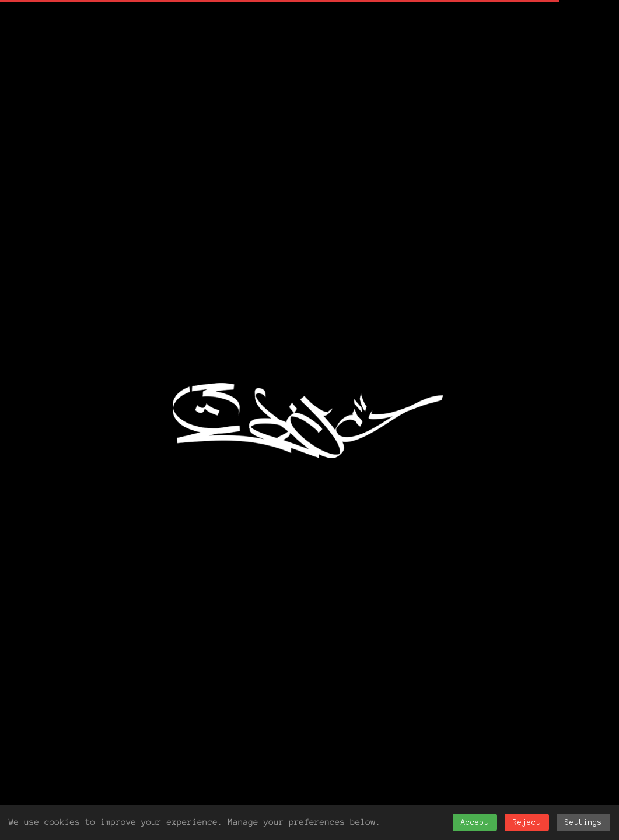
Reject (527, 822)
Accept (475, 822)
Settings (583, 822)
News (106, 597)
